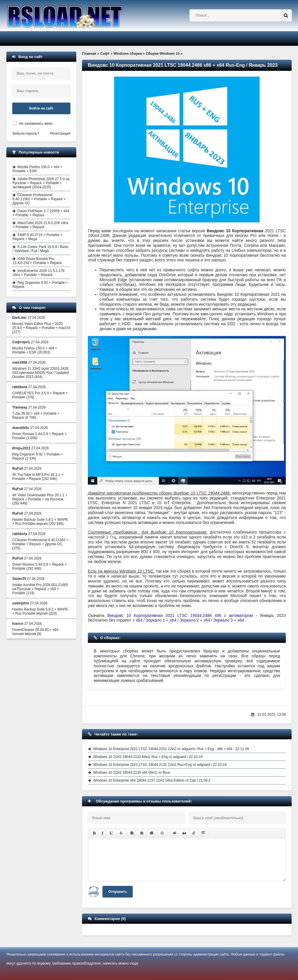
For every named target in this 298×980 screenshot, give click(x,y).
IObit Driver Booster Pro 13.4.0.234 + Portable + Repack (37, 261)
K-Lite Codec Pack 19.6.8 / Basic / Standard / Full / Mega (40, 249)
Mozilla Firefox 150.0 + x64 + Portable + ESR (37, 169)
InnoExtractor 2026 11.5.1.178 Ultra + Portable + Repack (38, 273)
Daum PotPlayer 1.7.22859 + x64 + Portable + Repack (41, 213)
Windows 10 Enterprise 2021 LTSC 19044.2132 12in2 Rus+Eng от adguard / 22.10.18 (160, 765)
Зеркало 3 (223, 620)
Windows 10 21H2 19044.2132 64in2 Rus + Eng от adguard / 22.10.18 (148, 757)
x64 (139, 620)
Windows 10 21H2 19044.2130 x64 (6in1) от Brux (132, 773)
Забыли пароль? (26, 133)
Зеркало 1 (155, 620)
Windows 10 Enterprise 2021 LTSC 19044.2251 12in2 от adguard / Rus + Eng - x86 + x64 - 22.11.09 (171, 749)
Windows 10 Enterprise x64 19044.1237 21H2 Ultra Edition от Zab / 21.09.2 (152, 780)
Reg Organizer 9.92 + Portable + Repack (40, 285)
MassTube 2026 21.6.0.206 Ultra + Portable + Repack (40, 225)
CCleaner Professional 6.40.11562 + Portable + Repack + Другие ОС (39, 199)
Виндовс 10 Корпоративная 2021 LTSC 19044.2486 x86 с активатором (180, 615)
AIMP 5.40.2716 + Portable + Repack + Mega (38, 237)
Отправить (118, 892)
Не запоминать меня (36, 124)
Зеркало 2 (190, 620)
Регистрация (60, 133)
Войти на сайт (41, 108)
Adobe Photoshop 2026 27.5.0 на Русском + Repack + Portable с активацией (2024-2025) (41, 183)
